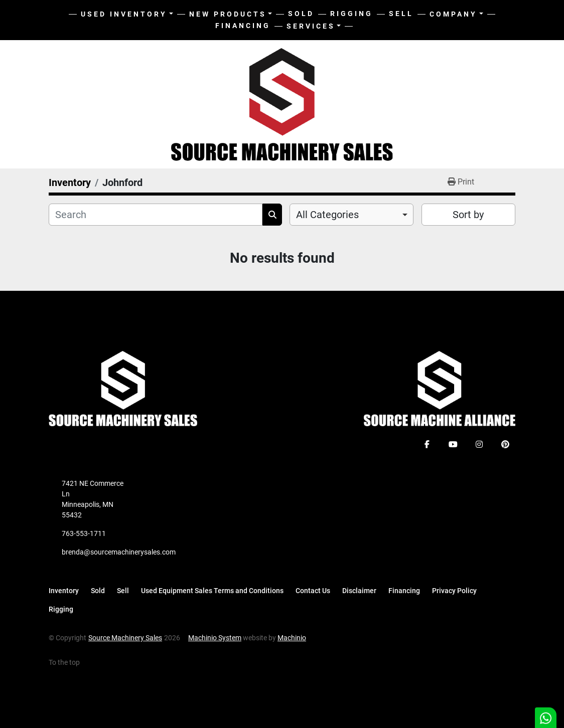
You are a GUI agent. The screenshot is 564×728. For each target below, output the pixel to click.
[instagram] (479, 444)
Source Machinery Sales (125, 638)
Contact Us (313, 591)
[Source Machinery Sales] (123, 388)
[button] (231, 14)
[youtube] (453, 444)
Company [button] (453, 14)
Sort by (468, 215)
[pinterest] (505, 444)
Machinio (292, 638)
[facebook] (427, 444)
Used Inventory (124, 14)
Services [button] (311, 26)
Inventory (64, 591)
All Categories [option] (327, 215)
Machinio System (215, 638)
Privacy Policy (454, 591)
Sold (301, 14)
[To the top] (70, 663)
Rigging (351, 14)
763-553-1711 (84, 533)
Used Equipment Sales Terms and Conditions (212, 591)
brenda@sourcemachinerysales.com (119, 552)
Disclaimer (359, 591)
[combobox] (351, 215)
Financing (243, 26)
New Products (228, 14)
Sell (401, 14)
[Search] (156, 215)
